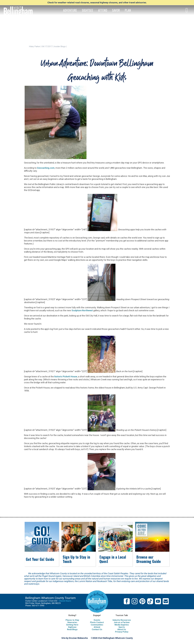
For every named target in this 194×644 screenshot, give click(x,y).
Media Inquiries (122, 625)
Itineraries (72, 622)
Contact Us (97, 629)
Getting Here (72, 625)
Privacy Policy (122, 632)
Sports (122, 627)
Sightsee (72, 627)
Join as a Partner (122, 622)
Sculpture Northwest (82, 310)
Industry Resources (122, 620)
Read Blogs (72, 629)
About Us (122, 629)
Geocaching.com (46, 168)
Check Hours (65, 601)
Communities (97, 625)
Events (97, 620)
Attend (97, 627)
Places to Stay (72, 620)
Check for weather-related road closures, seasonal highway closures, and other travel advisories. (97, 3)
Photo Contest (97, 622)
